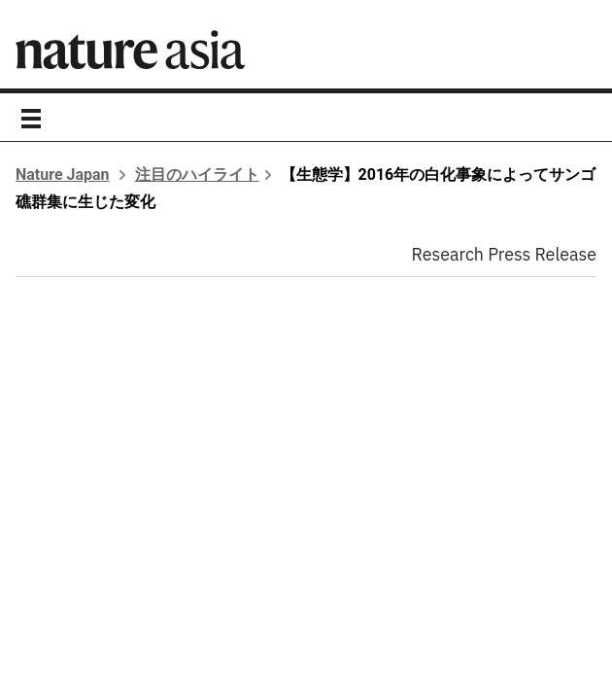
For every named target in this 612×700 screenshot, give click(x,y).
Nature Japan (63, 175)
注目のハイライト (197, 175)
